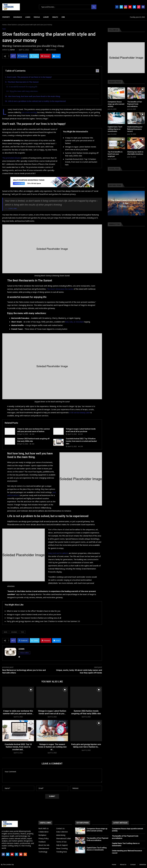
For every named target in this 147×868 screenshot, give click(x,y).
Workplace (42, 835)
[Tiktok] (139, 7)
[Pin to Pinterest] (45, 56)
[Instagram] (126, 7)
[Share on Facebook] (23, 56)
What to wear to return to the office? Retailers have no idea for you (34, 611)
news (6, 632)
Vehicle (37, 17)
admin (12, 50)
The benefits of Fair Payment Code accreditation (135, 104)
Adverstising (61, 835)
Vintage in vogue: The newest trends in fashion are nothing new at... (52, 747)
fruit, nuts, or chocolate (74, 322)
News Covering (62, 848)
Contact (133, 864)
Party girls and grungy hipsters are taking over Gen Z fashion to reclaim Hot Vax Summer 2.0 (43, 621)
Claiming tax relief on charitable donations (135, 153)
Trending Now (62, 852)
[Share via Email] (56, 56)
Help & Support (62, 845)
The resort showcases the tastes (60, 289)
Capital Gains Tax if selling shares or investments (115, 129)
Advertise (143, 864)
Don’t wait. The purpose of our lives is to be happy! (29, 77)
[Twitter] (121, 7)
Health (55, 17)
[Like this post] (14, 56)
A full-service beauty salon (80, 412)
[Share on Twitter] (34, 56)
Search (94, 7)
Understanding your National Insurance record (135, 129)
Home (4, 25)
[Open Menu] (143, 7)
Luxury (46, 17)
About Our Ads (44, 845)
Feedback (42, 842)
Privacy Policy (44, 838)
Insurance (18, 17)
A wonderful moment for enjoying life (23, 87)
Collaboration (43, 832)
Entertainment (44, 848)
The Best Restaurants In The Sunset (23, 82)
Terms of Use (61, 842)
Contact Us (60, 828)
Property (6, 17)
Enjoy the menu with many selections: (24, 91)
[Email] (134, 7)
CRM (63, 17)
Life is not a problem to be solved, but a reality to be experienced (37, 101)
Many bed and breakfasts (58, 553)
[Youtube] (130, 7)
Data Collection (62, 832)
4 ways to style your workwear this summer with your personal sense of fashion (80, 140)
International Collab (64, 838)
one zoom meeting (29, 112)
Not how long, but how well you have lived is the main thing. (34, 96)
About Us (123, 864)
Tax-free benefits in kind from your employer (115, 154)
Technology (43, 852)
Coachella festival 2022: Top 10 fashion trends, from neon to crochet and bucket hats (81, 162)
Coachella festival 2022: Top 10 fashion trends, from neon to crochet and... (18, 747)
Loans (28, 17)
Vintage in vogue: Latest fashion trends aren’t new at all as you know (34, 614)
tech (22, 632)
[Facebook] (117, 7)
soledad (14, 632)
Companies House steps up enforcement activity (116, 104)
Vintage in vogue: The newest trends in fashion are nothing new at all (34, 618)
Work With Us (44, 828)
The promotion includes (12, 158)
